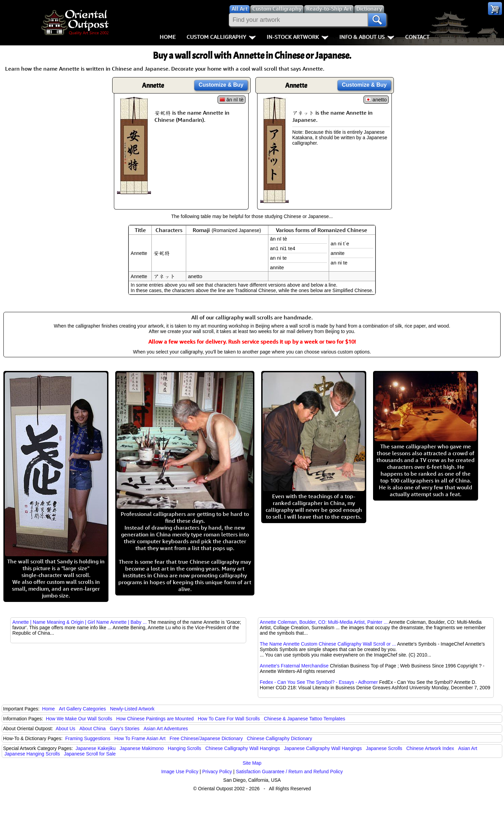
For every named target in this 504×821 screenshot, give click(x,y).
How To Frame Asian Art (140, 738)
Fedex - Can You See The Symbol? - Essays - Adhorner (319, 682)
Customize (221, 85)
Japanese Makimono (142, 748)
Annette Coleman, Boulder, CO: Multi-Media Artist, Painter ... (324, 622)
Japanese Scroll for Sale (90, 754)
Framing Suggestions (88, 738)
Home (168, 37)
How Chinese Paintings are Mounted (155, 719)
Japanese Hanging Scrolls (32, 754)
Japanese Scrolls (384, 748)
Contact (417, 37)
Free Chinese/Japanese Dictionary (206, 738)
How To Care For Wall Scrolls (229, 719)
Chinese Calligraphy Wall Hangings (243, 748)
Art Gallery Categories (83, 709)
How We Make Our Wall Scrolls (79, 719)
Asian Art (468, 748)
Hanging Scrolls (184, 748)
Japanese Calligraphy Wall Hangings (323, 748)
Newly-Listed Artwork (132, 709)
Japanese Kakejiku (96, 748)
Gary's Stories (125, 729)
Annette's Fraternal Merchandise (294, 666)
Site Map (252, 763)
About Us (65, 729)
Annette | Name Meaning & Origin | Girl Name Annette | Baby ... (79, 622)
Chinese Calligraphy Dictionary (279, 738)
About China (93, 729)
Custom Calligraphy (221, 37)
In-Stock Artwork (298, 37)
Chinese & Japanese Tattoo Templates (305, 719)
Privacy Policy (217, 772)
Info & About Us (367, 37)
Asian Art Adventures (166, 729)
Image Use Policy (180, 772)
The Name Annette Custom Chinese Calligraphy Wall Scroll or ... (328, 644)
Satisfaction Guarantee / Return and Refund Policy (290, 772)
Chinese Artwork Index (430, 748)
